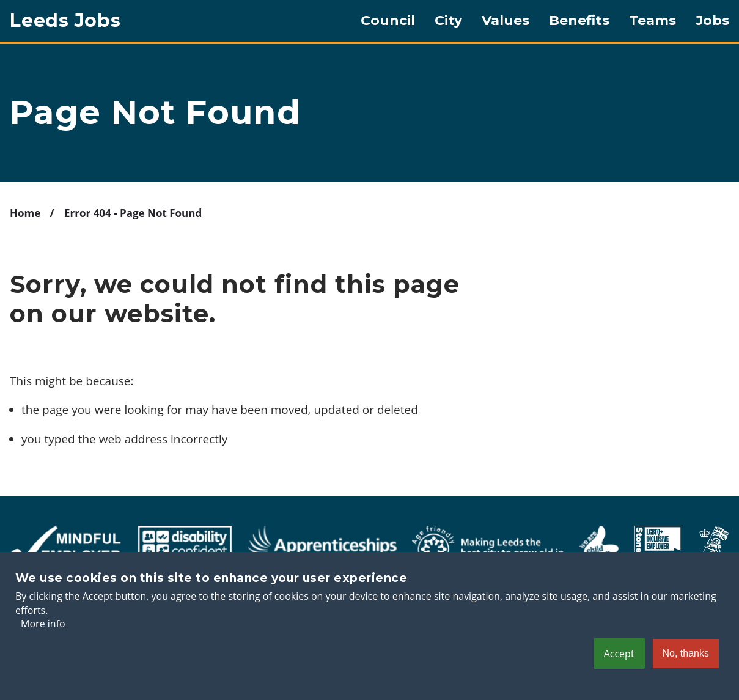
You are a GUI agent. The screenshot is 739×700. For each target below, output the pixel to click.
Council (388, 21)
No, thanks (686, 665)
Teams (653, 21)
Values (506, 21)
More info (43, 636)
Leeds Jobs (65, 21)
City (448, 21)
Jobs (712, 21)
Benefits (579, 21)
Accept (619, 665)
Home (25, 213)
